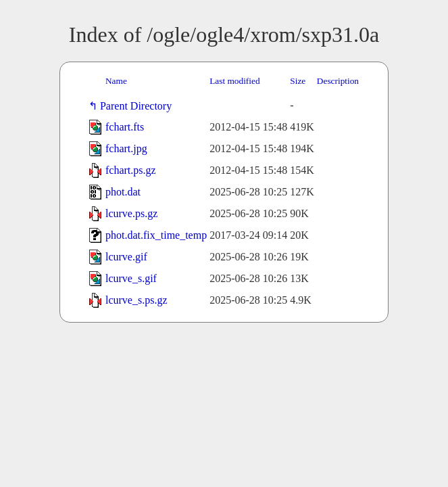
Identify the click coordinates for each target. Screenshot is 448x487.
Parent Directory (139, 106)
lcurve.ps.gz (131, 213)
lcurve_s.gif (131, 278)
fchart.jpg (126, 148)
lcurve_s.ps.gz (136, 300)
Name (116, 81)
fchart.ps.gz (131, 170)
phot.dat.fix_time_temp (156, 235)
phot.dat (123, 192)
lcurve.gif (126, 257)
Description (338, 81)
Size (298, 81)
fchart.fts (125, 127)
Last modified (234, 81)
